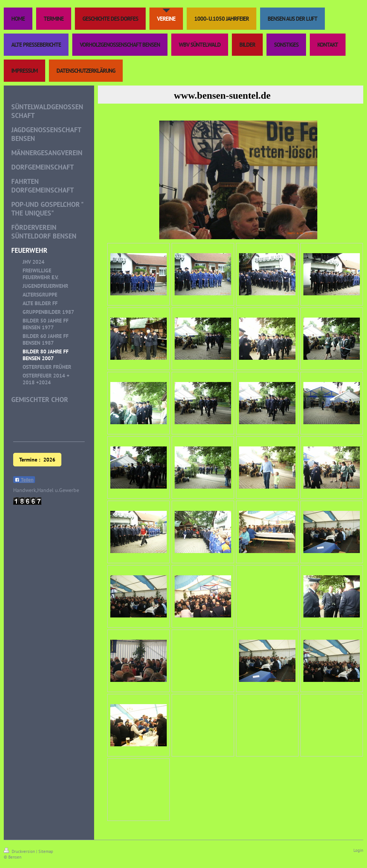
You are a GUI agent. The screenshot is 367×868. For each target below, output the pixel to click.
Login (358, 850)
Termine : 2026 (37, 460)
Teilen (24, 480)
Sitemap (46, 851)
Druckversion (20, 851)
